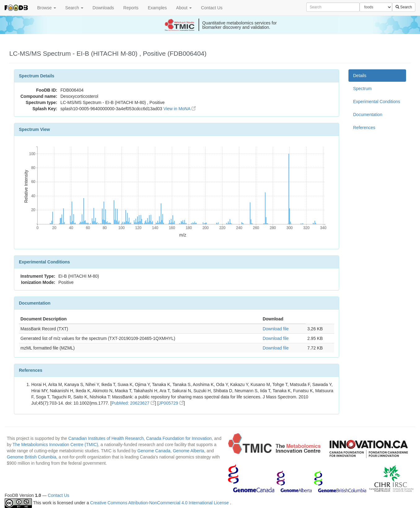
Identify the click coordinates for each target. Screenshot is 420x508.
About (184, 8)
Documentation (368, 115)
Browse (47, 8)
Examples (157, 8)
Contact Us (212, 8)
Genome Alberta (188, 451)
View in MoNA (179, 109)
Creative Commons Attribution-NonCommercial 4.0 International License (160, 503)
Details (360, 76)
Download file (276, 329)
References (364, 128)
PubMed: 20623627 (133, 403)
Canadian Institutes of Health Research (106, 438)
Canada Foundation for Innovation (179, 438)
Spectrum (362, 89)
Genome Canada (154, 451)
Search (74, 8)
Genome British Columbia (32, 457)
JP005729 (171, 403)
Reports (131, 8)
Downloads (103, 8)
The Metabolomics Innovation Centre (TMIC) (55, 445)
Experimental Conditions (377, 102)
